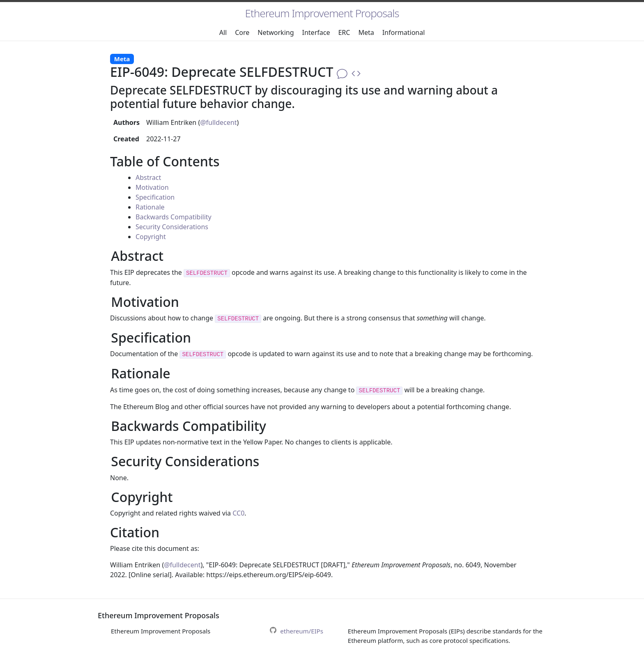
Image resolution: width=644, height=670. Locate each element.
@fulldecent (218, 122)
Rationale (150, 207)
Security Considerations (172, 227)
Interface (316, 32)
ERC (344, 32)
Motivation (152, 187)
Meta (366, 32)
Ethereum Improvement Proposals (322, 13)
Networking (276, 32)
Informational (404, 32)
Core (242, 32)
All (223, 32)
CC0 (238, 513)
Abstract (148, 177)
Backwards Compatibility (174, 217)
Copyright (151, 237)
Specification (155, 197)
